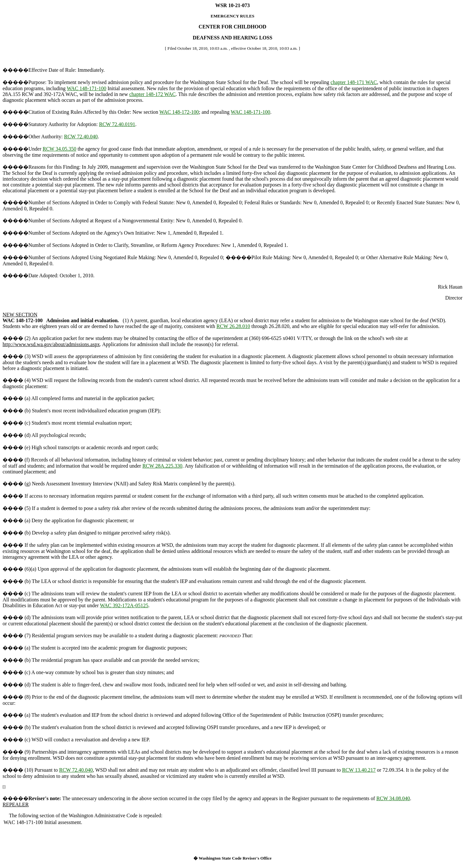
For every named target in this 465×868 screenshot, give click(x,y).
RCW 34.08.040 (393, 798)
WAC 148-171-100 (87, 88)
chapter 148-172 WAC (152, 94)
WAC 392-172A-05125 (124, 605)
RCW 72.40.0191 (117, 124)
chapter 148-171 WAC (354, 82)
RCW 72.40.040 (81, 137)
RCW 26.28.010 (233, 326)
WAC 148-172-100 (179, 112)
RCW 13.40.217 (359, 770)
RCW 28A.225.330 (162, 466)
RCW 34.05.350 (59, 149)
